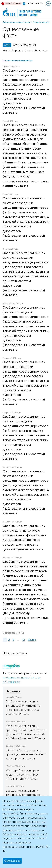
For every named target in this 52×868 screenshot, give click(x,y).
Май (6, 50)
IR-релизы (13, 691)
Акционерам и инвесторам (16, 22)
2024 (24, 45)
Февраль (40, 50)
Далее (32, 640)
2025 (16, 45)
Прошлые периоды (15, 653)
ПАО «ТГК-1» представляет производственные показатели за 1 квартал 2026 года (26, 754)
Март (28, 50)
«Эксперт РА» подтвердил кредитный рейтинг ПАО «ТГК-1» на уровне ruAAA (23, 774)
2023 (33, 45)
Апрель (17, 50)
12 (23, 640)
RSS (30, 60)
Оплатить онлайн (35, 3)
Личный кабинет (13, 3)
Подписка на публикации (15, 60)
